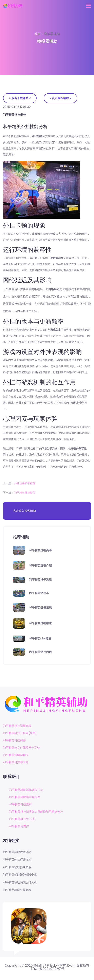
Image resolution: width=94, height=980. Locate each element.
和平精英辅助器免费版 (17, 867)
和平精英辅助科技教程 (17, 890)
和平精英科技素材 (20, 804)
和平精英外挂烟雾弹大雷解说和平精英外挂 (36, 812)
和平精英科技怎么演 (22, 819)
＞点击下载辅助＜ (20, 98)
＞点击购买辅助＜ (60, 98)
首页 (38, 34)
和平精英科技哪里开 (16, 762)
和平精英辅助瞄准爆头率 (25, 797)
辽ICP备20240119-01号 (48, 969)
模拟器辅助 (52, 34)
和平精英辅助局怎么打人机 (20, 882)
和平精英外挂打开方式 (17, 860)
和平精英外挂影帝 (25, 493)
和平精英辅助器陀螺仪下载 (26, 790)
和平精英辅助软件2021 (17, 852)
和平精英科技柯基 (14, 740)
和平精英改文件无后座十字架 (21, 748)
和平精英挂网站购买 (16, 755)
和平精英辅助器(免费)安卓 (20, 875)
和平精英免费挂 (19, 826)
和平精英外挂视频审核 (17, 726)
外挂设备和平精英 (25, 483)
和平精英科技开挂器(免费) (20, 733)
